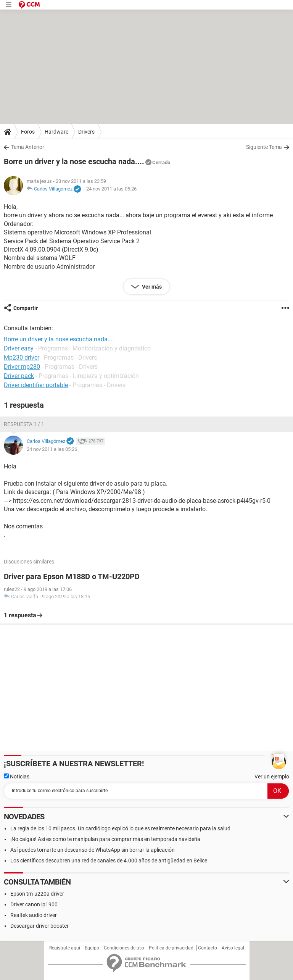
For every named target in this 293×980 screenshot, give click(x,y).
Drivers (86, 132)
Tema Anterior (28, 147)
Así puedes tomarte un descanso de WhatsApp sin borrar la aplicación (93, 850)
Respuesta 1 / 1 (24, 424)
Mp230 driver (22, 358)
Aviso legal (233, 948)
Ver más (151, 287)
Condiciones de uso (124, 948)
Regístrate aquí (65, 948)
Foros (28, 132)
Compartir (26, 308)
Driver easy (19, 348)
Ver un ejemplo (272, 777)
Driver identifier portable (36, 385)
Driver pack (19, 376)
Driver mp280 (22, 367)
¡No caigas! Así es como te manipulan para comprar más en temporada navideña (105, 839)
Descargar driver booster (39, 926)
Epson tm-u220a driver (37, 894)
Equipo (92, 948)
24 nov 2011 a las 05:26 (111, 189)
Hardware (56, 132)
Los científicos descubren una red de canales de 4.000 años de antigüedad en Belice (109, 861)
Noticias (17, 777)
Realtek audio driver (34, 915)
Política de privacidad (171, 948)
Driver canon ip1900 (34, 904)
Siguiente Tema (264, 147)
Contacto (208, 948)
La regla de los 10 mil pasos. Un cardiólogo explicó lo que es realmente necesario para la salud (120, 828)
